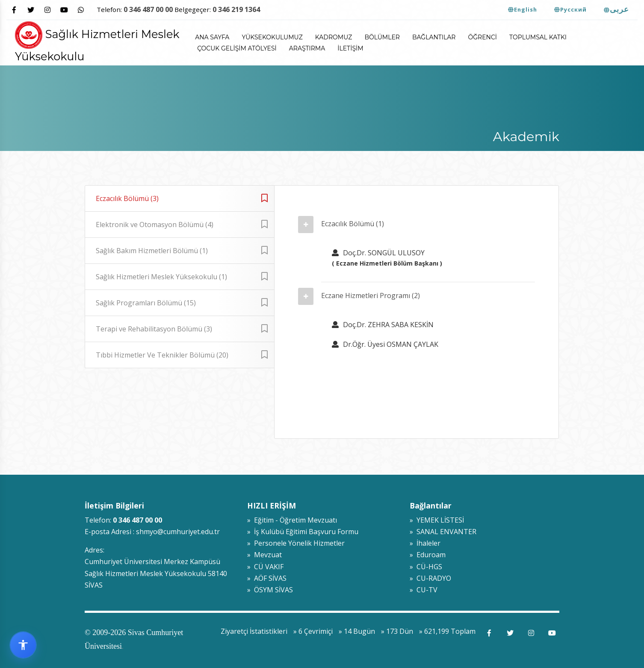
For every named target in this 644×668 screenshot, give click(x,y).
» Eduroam (428, 555)
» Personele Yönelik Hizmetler (296, 543)
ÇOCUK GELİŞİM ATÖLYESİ (237, 48)
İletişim (350, 48)
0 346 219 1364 (236, 9)
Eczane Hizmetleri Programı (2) (371, 296)
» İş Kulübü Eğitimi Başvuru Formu (303, 532)
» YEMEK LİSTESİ (437, 520)
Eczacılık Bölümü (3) (182, 198)
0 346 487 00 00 (148, 9)
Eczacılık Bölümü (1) (353, 224)
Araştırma (307, 48)
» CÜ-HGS (426, 567)
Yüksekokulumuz (272, 37)
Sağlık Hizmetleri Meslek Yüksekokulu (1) (182, 277)
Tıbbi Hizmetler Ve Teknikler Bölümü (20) (182, 355)
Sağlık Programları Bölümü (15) (182, 303)
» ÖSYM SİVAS (270, 590)
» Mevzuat (264, 555)
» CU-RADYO (430, 578)
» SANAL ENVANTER (443, 532)
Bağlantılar (434, 37)
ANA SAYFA (212, 37)
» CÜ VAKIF (265, 567)
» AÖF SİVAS (267, 578)
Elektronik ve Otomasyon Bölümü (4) (182, 225)
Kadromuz (334, 37)
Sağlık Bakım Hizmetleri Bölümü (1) (182, 251)
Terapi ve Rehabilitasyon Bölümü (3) (182, 329)
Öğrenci (483, 37)
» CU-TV (424, 590)
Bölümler (382, 37)
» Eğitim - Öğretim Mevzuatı (292, 520)
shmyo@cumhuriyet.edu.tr (178, 532)
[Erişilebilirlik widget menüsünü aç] (23, 645)
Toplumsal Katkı (538, 37)
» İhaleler (425, 543)
